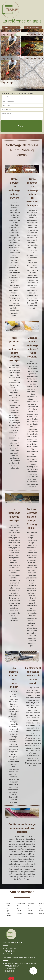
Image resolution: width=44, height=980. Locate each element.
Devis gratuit (11, 949)
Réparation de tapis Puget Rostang (41, 908)
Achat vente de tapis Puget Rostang (8, 909)
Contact (8, 954)
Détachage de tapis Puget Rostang (30, 908)
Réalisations (10, 951)
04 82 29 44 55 (10, 968)
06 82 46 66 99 (10, 971)
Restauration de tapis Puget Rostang (19, 908)
